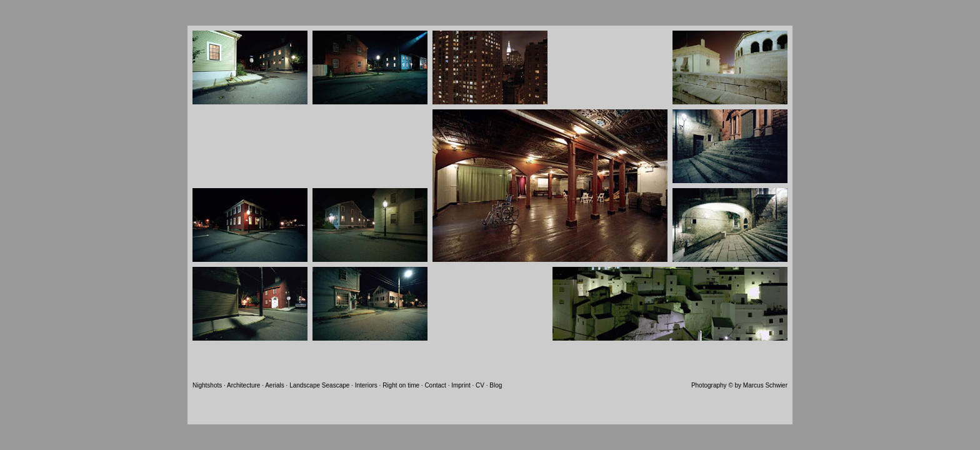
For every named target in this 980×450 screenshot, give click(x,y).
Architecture (243, 385)
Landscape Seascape (320, 385)
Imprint (461, 385)
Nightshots (207, 385)
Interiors (366, 385)
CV (480, 385)
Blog (496, 385)
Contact (435, 385)
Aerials (275, 385)
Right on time (401, 385)
